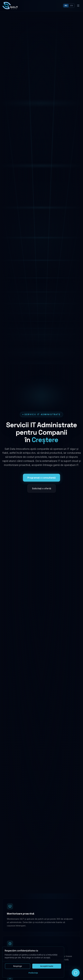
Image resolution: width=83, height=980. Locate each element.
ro (66, 6)
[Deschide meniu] (78, 6)
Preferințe (33, 973)
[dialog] (33, 962)
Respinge (18, 966)
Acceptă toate (47, 966)
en (72, 6)
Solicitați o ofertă (42, 488)
